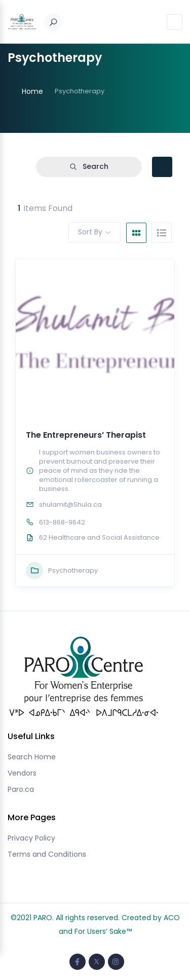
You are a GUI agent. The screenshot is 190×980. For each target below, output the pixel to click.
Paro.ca (21, 789)
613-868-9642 (62, 522)
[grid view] (136, 233)
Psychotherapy (62, 571)
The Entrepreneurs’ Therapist (86, 435)
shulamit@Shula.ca (70, 504)
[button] (92, 406)
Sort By (90, 232)
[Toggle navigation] (175, 22)
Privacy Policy (31, 838)
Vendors (22, 773)
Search (89, 166)
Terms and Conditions (47, 854)
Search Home (32, 757)
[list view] (162, 233)
